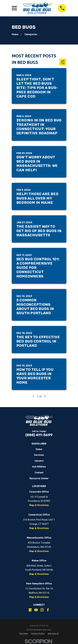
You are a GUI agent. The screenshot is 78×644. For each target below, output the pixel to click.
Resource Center (39, 478)
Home (39, 449)
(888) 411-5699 (39, 435)
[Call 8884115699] (62, 8)
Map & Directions (39, 505)
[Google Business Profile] (30, 610)
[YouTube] (36, 610)
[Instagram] (42, 610)
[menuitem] (24, 634)
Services (39, 455)
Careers (39, 461)
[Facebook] (48, 610)
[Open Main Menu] (14, 8)
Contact (39, 472)
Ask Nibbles (39, 467)
